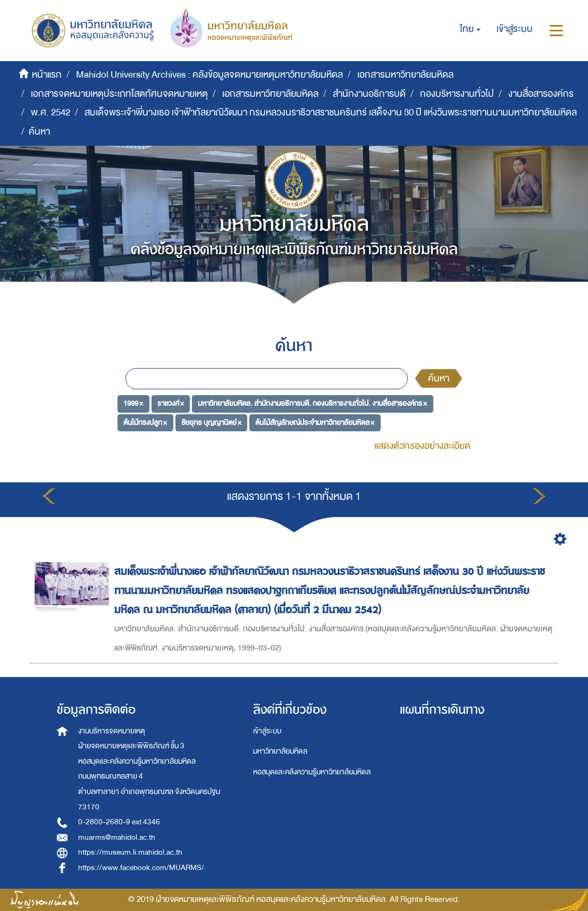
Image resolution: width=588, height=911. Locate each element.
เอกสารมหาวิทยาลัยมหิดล (405, 75)
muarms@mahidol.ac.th (117, 837)
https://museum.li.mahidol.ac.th (130, 852)
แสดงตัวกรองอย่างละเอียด (422, 446)
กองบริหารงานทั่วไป (457, 94)
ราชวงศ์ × (171, 403)
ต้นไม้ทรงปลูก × (145, 423)
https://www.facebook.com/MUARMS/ (141, 868)
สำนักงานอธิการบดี (369, 94)
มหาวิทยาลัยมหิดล (280, 751)
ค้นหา (439, 378)
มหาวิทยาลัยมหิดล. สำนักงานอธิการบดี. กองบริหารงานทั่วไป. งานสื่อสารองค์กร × (312, 403)
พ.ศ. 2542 (51, 112)
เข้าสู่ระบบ (267, 731)
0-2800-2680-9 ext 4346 (119, 822)
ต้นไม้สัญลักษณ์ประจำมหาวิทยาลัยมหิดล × (315, 423)
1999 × (133, 403)
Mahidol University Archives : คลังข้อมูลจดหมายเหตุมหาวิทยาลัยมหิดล (209, 75)
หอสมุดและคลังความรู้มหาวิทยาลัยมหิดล (312, 772)
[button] (470, 29)
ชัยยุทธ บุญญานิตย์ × (211, 423)
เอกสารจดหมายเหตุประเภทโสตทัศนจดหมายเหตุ (119, 94)
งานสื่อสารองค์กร (541, 94)
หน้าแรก (47, 75)
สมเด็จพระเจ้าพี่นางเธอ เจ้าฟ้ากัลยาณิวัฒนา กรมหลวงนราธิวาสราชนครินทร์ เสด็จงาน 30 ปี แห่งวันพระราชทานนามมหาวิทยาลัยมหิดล (331, 112)
